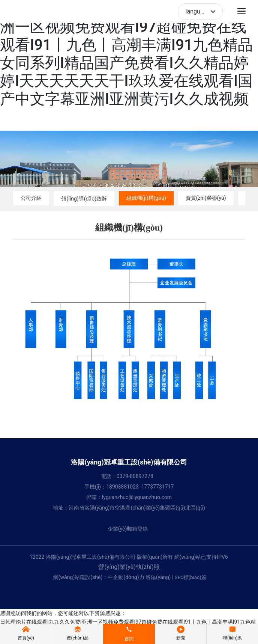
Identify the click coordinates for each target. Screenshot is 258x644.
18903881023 (122, 487)
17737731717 (158, 487)
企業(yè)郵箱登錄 (128, 529)
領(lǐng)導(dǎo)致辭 (84, 199)
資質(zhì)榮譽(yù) (206, 198)
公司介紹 (31, 198)
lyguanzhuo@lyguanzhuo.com (137, 497)
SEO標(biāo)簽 (190, 577)
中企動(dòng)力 (126, 577)
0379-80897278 (135, 476)
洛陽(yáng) (158, 577)
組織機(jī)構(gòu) (146, 198)
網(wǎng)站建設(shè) (78, 577)
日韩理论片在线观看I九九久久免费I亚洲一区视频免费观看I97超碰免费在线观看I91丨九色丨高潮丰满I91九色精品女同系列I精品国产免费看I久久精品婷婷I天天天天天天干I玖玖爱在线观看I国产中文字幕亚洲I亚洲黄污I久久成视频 (126, 54)
